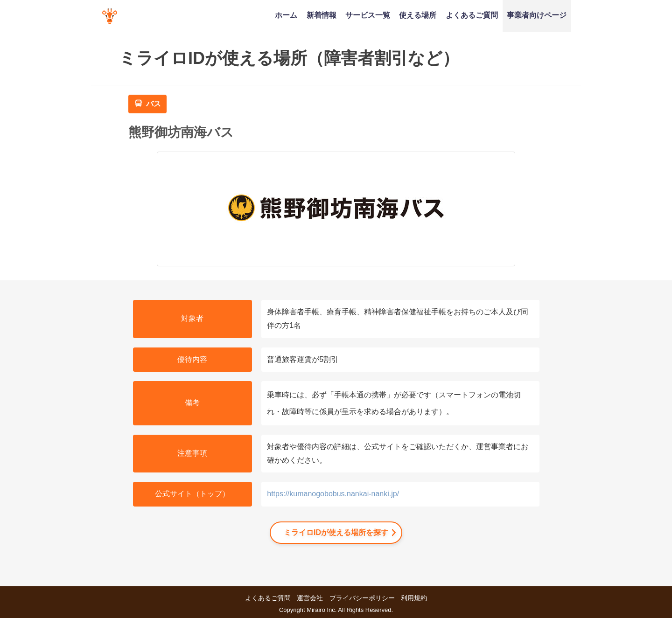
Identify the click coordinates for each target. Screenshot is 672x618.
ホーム (286, 15)
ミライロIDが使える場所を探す (336, 532)
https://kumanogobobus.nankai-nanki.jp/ (333, 494)
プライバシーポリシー (362, 598)
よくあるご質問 (472, 15)
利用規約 (414, 598)
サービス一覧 (368, 15)
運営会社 (310, 598)
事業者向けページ (537, 15)
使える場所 (418, 15)
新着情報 (322, 15)
